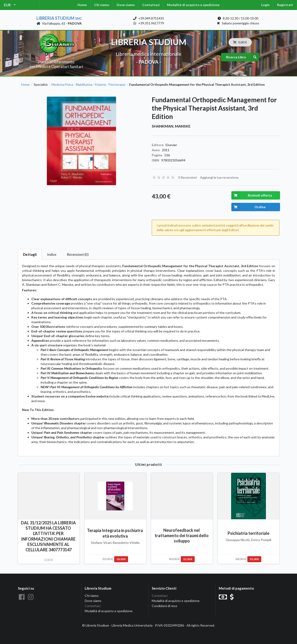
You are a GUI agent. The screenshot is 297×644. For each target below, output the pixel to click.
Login (265, 5)
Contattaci (151, 5)
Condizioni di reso (165, 606)
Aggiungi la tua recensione (219, 177)
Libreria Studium (59, 18)
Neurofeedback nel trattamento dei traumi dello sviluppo (182, 536)
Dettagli (30, 254)
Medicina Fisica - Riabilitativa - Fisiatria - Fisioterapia (88, 85)
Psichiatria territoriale (249, 533)
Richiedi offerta (252, 195)
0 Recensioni (187, 177)
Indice (52, 254)
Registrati (285, 5)
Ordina (248, 207)
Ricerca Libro (243, 57)
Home (82, 5)
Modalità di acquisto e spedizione (193, 5)
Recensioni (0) (78, 254)
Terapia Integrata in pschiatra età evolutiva (115, 533)
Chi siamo (102, 5)
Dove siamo (126, 5)
